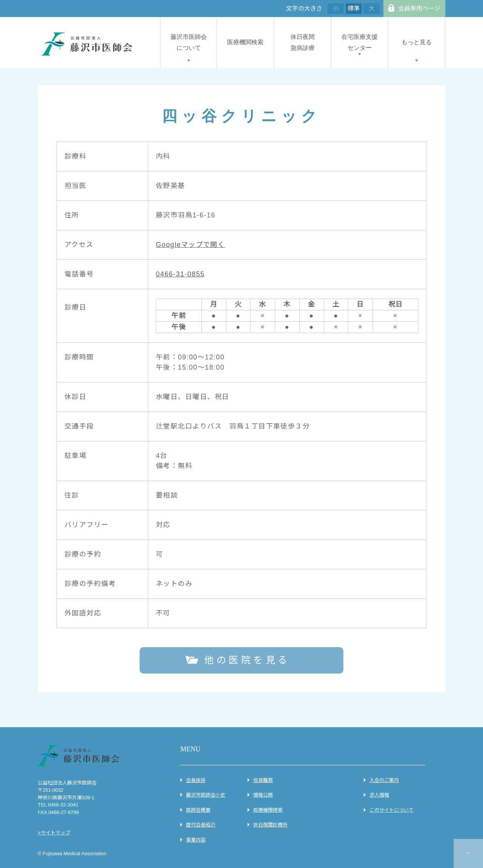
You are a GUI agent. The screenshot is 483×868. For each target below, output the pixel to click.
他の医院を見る (247, 660)
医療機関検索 (245, 42)
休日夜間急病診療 (303, 42)
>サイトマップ (54, 833)
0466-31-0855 (180, 274)
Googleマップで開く (190, 245)
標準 (354, 8)
